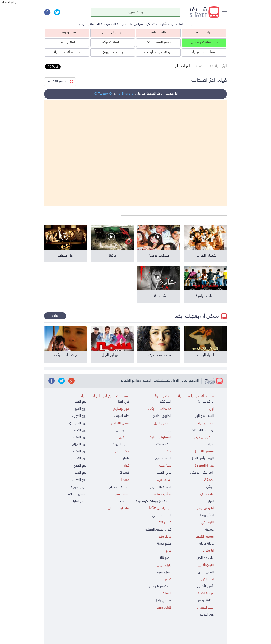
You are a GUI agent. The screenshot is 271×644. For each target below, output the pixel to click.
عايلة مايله (206, 544)
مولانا (210, 444)
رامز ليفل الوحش (202, 473)
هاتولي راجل (163, 601)
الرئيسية (221, 66)
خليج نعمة (164, 544)
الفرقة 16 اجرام (161, 487)
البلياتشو (165, 402)
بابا (169, 430)
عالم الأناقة (158, 33)
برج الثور (81, 409)
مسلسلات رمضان (204, 42)
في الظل (123, 402)
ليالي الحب (164, 473)
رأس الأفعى (205, 586)
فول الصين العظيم (158, 530)
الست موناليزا (204, 416)
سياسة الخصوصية (113, 24)
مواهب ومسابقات (158, 52)
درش (210, 487)
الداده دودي (163, 459)
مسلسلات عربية (204, 52)
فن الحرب (207, 615)
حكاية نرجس (205, 601)
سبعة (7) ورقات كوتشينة (154, 501)
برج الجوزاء (79, 416)
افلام (203, 66)
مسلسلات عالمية (67, 52)
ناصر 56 (166, 558)
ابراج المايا (80, 501)
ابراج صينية (79, 487)
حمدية (210, 530)
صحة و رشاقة (67, 33)
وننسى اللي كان (203, 430)
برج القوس (79, 459)
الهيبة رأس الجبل (202, 459)
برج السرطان (78, 423)
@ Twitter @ (103, 94)
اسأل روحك (206, 516)
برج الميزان (79, 444)
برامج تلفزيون (113, 52)
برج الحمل (80, 402)
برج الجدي (80, 466)
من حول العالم (113, 33)
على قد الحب (205, 558)
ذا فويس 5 (206, 402)
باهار (126, 459)
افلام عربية (67, 42)
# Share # (126, 94)
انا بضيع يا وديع (160, 586)
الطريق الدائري (162, 416)
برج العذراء (79, 437)
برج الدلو (81, 473)
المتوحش (123, 430)
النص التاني (206, 572)
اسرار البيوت (120, 444)
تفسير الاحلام (77, 494)
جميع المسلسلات (158, 42)
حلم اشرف (122, 416)
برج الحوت (79, 480)
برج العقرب (79, 452)
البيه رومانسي (162, 516)
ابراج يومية (204, 33)
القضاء (125, 501)
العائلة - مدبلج (119, 487)
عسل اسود (164, 572)
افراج (210, 501)
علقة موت (164, 444)
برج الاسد (80, 430)
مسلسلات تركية (113, 42)
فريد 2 (125, 473)
